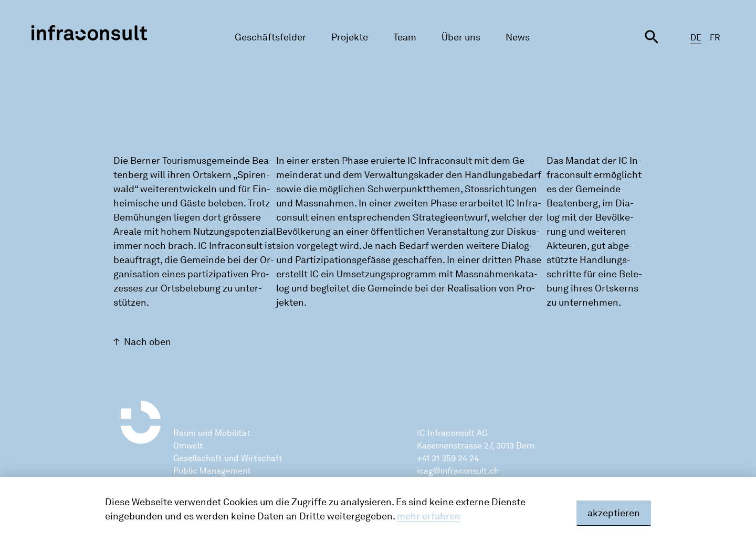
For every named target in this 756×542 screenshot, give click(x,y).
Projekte (350, 37)
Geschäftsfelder (270, 37)
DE (696, 38)
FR (715, 38)
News (518, 37)
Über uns (461, 37)
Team (405, 37)
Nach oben (148, 342)
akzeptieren (614, 513)
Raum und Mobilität (212, 433)
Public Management (212, 471)
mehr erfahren (429, 516)
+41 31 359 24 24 (448, 458)
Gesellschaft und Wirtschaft (228, 458)
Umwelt (188, 446)
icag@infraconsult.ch (458, 471)
